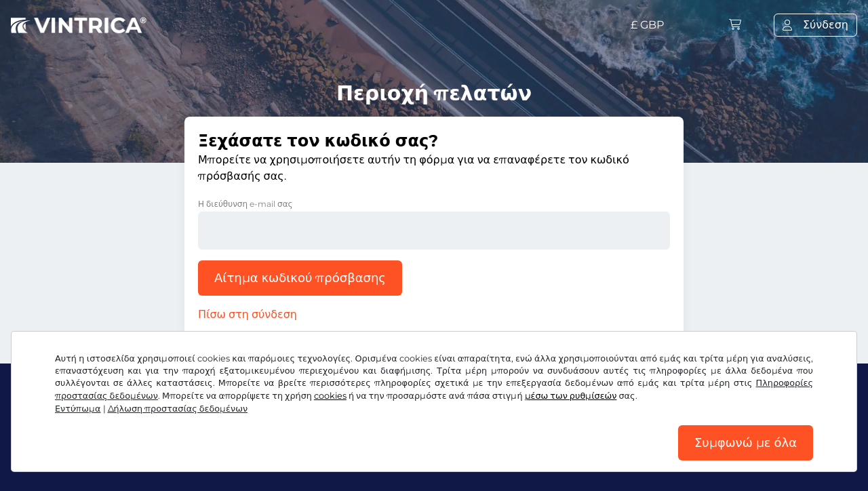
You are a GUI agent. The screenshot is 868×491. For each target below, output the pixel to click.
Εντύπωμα (78, 409)
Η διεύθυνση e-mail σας (245, 204)
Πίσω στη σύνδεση (248, 314)
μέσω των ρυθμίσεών (571, 396)
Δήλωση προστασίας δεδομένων (178, 409)
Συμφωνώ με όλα (746, 443)
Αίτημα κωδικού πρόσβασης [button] (300, 278)
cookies (330, 396)
